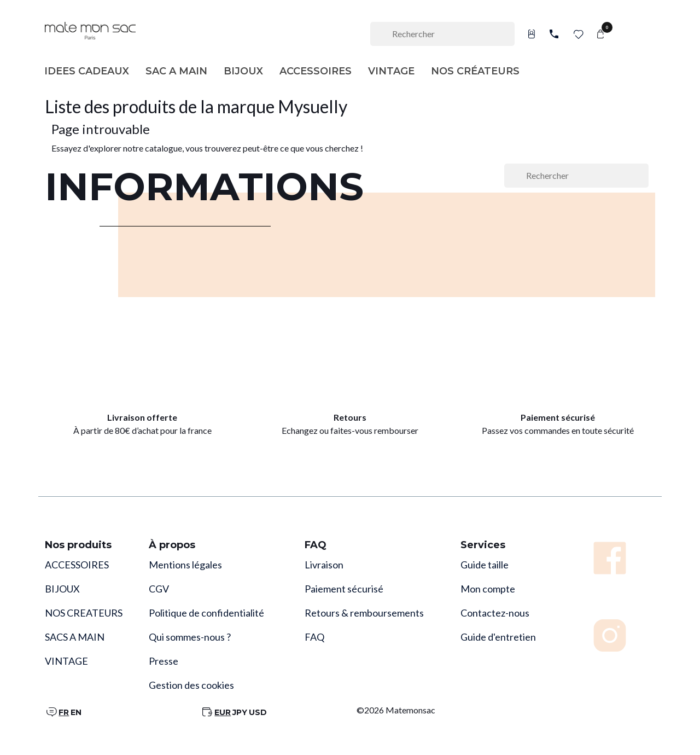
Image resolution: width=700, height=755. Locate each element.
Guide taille (485, 565)
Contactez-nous (495, 613)
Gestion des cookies (191, 685)
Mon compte (488, 589)
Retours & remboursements (364, 613)
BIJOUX (62, 589)
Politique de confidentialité (206, 613)
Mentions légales (185, 565)
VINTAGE (66, 661)
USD (258, 712)
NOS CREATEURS (84, 613)
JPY (240, 712)
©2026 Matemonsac (396, 710)
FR (64, 712)
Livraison (324, 565)
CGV (159, 589)
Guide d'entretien (498, 637)
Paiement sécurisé (344, 589)
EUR (223, 712)
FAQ (314, 637)
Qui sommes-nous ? (190, 637)
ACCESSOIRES (77, 565)
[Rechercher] (442, 34)
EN (76, 712)
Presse (164, 661)
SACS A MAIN (75, 637)
